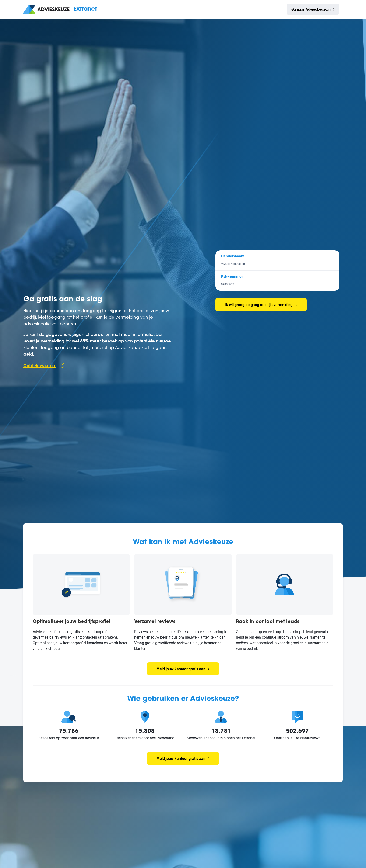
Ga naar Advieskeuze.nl (311, 9)
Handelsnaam (233, 256)
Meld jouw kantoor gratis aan (183, 669)
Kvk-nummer (232, 276)
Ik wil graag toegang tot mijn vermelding (259, 305)
